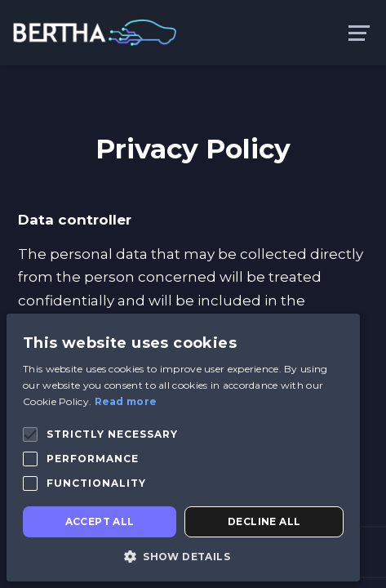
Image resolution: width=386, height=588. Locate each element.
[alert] (183, 448)
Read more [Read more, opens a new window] (126, 401)
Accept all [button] (100, 521)
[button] (30, 434)
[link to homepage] (95, 31)
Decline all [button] (264, 521)
